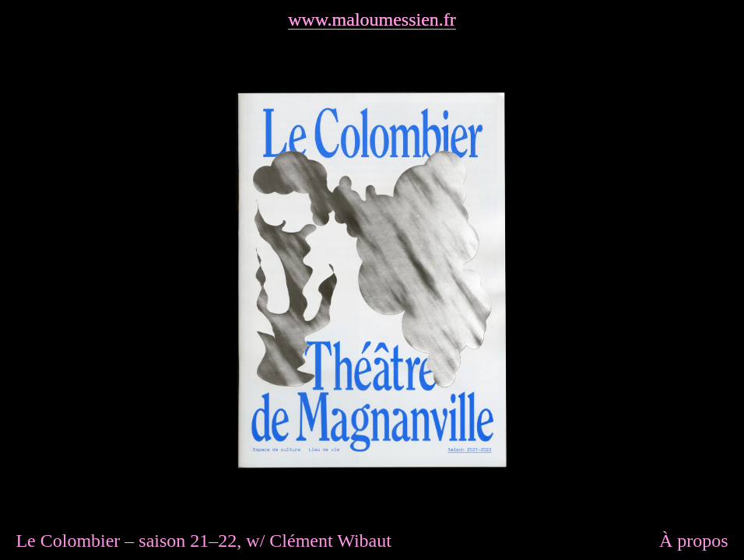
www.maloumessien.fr (372, 19)
